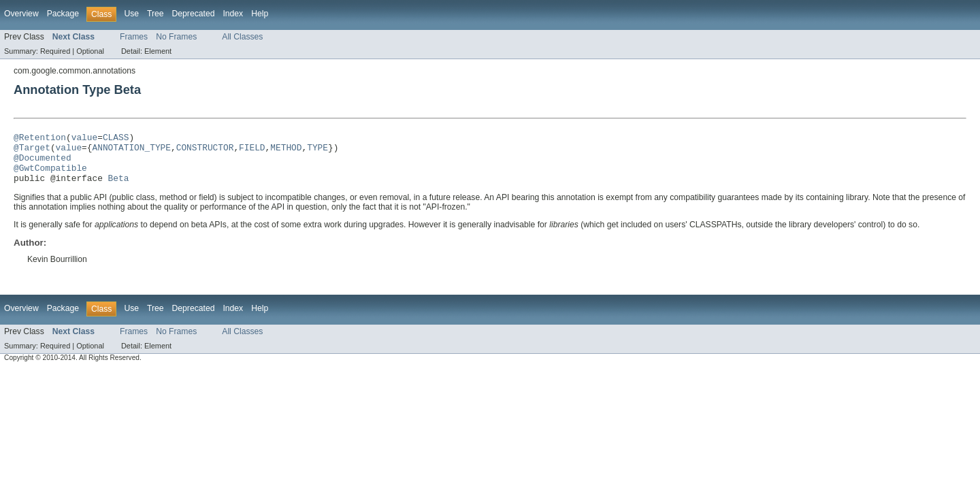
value (84, 139)
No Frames (176, 37)
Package (63, 14)
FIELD (252, 151)
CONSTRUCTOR (205, 151)
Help (260, 14)
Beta (119, 188)
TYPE (317, 151)
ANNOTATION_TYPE (131, 151)
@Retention (40, 139)
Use (131, 14)
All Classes (242, 37)
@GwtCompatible (50, 176)
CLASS (116, 139)
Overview (21, 14)
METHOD (286, 151)
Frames (134, 37)
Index (233, 14)
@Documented (43, 163)
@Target (32, 151)
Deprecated (194, 14)
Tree (156, 14)
